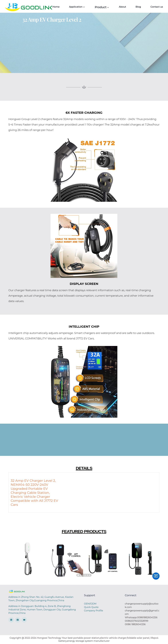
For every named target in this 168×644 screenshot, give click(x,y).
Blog (138, 7)
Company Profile (93, 611)
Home (56, 7)
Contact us (157, 7)
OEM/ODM (90, 604)
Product (102, 7)
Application (77, 7)
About (122, 7)
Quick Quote (91, 607)
